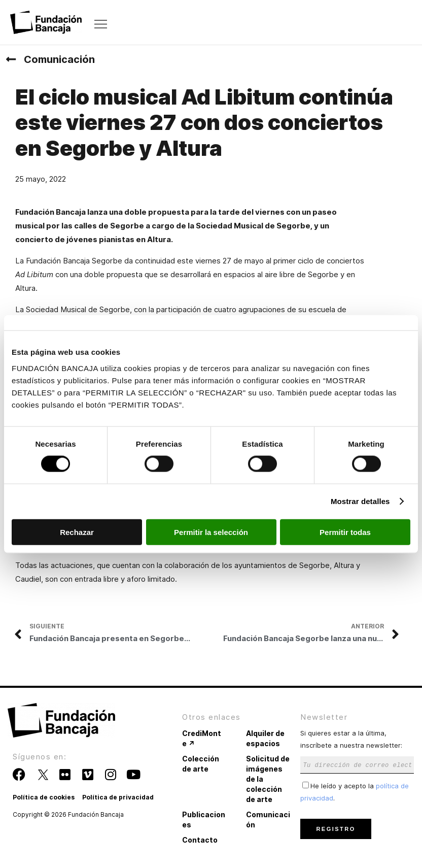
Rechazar (77, 532)
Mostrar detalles (360, 501)
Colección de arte (201, 764)
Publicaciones (204, 820)
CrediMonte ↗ (202, 738)
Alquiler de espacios (265, 738)
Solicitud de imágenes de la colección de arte (268, 779)
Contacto (200, 840)
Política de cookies (44, 797)
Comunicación (59, 59)
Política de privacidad (118, 797)
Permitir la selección (211, 532)
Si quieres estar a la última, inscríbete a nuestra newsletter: (357, 748)
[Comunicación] (11, 59)
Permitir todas (345, 532)
